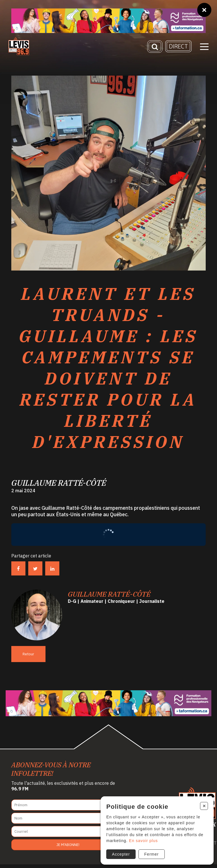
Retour (28, 657)
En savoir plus (142, 840)
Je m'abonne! (68, 848)
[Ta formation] (108, 21)
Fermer (150, 853)
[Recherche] (155, 49)
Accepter (120, 853)
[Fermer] (204, 10)
